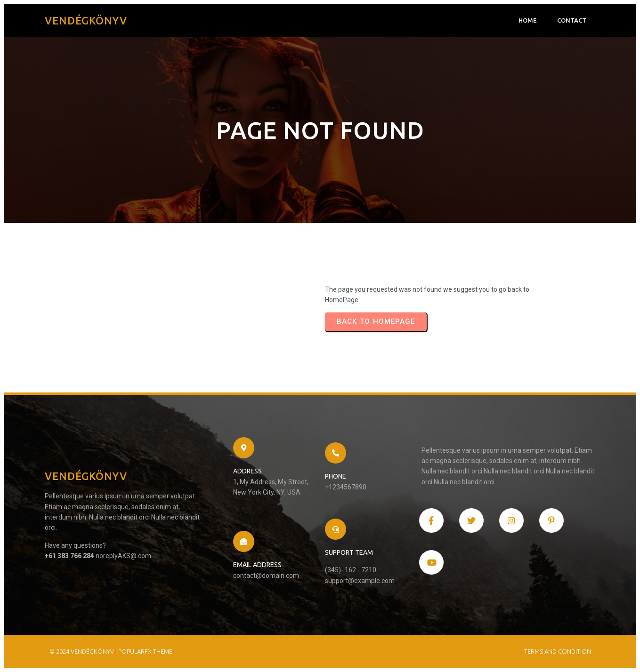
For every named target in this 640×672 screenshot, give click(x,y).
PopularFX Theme (145, 651)
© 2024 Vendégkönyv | (84, 651)
